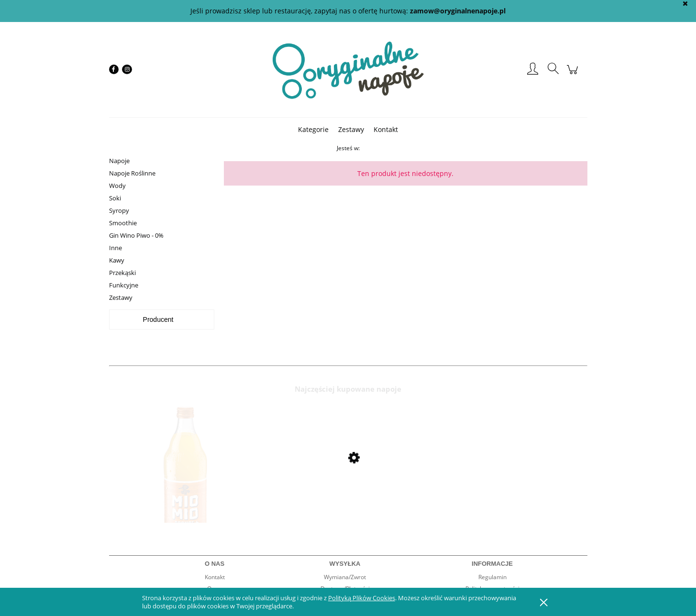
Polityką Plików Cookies (362, 598)
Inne (116, 248)
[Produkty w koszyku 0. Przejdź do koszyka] (574, 74)
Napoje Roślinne (132, 173)
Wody (117, 186)
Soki (115, 198)
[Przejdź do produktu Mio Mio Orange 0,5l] (186, 484)
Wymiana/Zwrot (345, 577)
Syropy (119, 210)
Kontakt (215, 577)
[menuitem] (313, 129)
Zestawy (121, 297)
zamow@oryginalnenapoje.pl (458, 11)
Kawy (117, 260)
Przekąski (122, 273)
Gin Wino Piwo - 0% (136, 235)
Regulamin (492, 577)
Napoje (119, 161)
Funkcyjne (124, 285)
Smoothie (123, 223)
